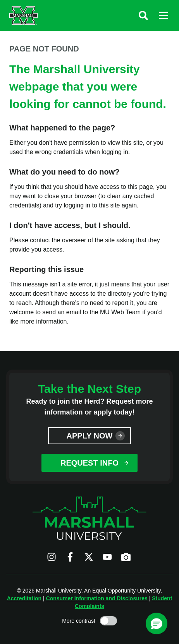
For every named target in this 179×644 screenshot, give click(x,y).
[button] (143, 15)
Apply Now (90, 436)
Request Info (89, 463)
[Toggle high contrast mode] (108, 621)
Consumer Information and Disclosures (97, 598)
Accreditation (24, 598)
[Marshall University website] (23, 15)
